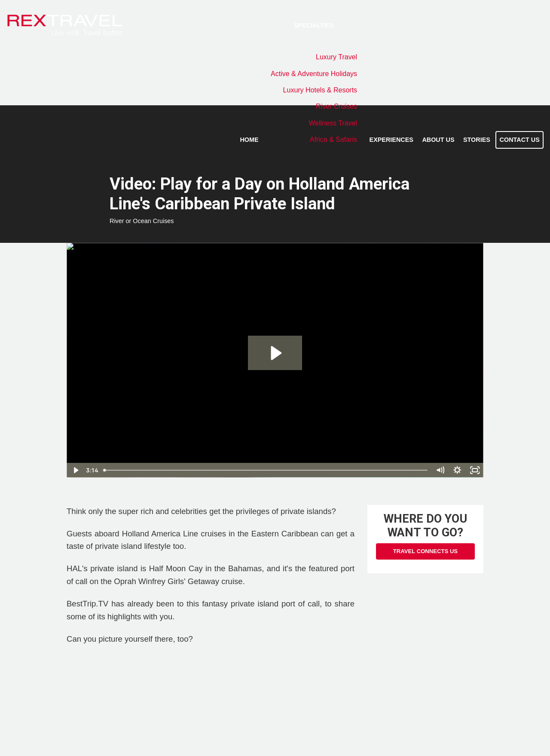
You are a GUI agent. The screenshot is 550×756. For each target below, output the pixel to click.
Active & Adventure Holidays (314, 74)
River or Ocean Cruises (142, 221)
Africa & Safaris (333, 139)
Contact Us (520, 140)
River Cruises (336, 106)
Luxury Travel (336, 57)
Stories (477, 140)
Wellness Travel (333, 123)
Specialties (314, 25)
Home (249, 140)
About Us (438, 140)
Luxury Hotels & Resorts (320, 90)
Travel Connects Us (425, 551)
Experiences (391, 140)
